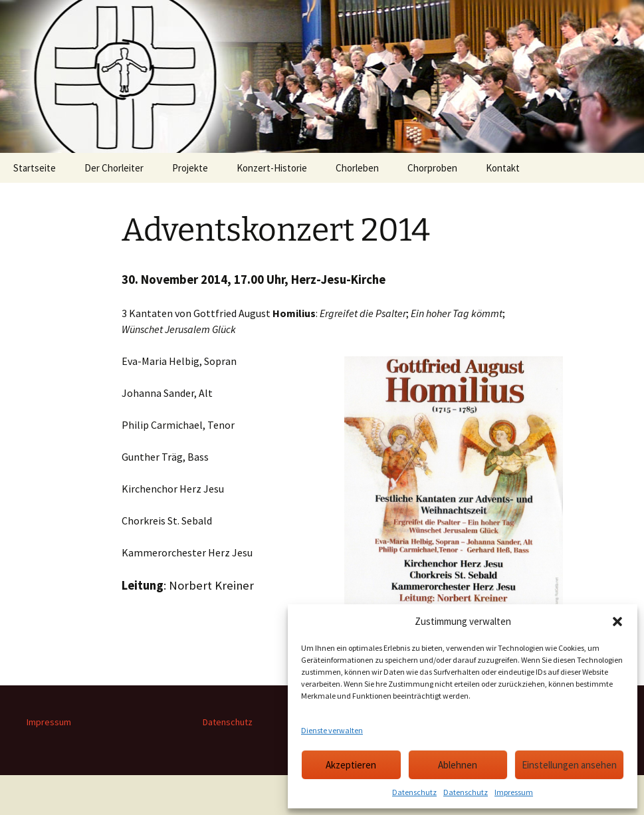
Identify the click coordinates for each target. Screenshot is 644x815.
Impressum (514, 792)
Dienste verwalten (332, 730)
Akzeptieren (351, 765)
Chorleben (357, 168)
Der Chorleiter (114, 168)
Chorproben (432, 168)
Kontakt (503, 168)
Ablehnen (458, 765)
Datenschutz (414, 792)
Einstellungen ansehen (569, 765)
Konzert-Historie (272, 168)
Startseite (35, 168)
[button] (617, 622)
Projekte (190, 168)
